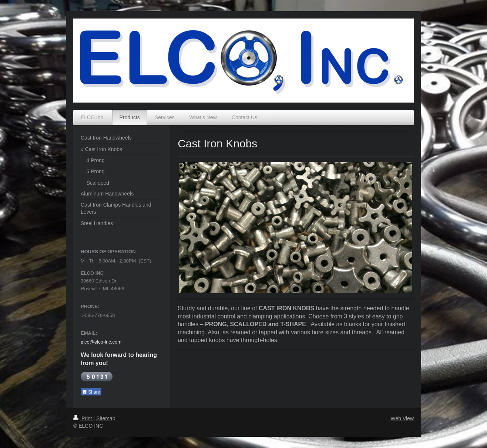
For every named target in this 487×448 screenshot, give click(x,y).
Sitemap (106, 418)
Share (91, 392)
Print (83, 418)
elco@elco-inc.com (101, 342)
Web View (402, 418)
